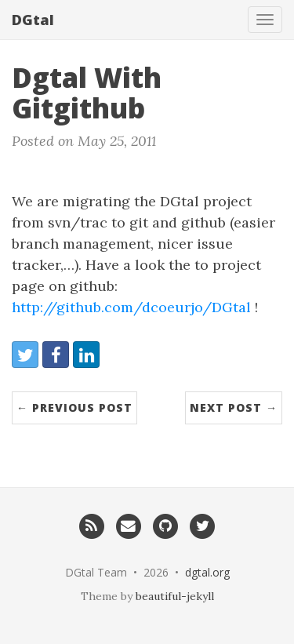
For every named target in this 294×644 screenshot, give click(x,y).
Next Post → (234, 408)
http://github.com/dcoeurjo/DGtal (131, 307)
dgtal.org (207, 572)
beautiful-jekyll (175, 596)
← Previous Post (74, 408)
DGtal (33, 20)
